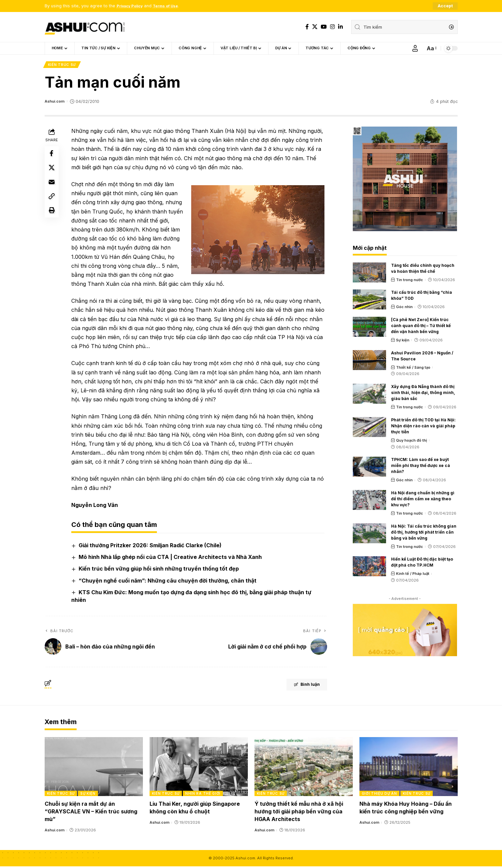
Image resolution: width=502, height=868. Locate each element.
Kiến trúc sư (62, 66)
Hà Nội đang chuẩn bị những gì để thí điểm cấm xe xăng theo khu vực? (423, 500)
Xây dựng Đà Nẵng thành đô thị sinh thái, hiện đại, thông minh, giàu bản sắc (423, 394)
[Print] (53, 220)
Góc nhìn (404, 308)
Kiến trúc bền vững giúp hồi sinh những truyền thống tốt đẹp (160, 570)
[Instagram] (332, 27)
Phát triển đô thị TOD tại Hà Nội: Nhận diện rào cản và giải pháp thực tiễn (423, 427)
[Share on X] (53, 172)
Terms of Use (173, 6)
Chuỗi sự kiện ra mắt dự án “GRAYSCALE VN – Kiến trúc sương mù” (91, 813)
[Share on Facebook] (53, 156)
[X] (315, 27)
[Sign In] (415, 49)
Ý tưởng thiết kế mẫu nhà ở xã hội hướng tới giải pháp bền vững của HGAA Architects (299, 813)
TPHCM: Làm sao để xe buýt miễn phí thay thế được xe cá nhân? (421, 467)
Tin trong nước (410, 281)
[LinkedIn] (340, 27)
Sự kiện (403, 341)
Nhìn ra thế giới (203, 795)
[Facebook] (307, 27)
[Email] (53, 188)
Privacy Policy (132, 6)
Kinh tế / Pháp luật (413, 575)
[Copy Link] (53, 204)
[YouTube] (324, 27)
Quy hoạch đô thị (412, 442)
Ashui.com (56, 103)
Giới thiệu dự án (379, 795)
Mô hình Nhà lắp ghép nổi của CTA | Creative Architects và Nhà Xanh (172, 559)
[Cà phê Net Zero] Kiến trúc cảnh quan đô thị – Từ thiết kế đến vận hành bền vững (421, 327)
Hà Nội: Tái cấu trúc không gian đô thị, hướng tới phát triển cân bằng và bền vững (424, 533)
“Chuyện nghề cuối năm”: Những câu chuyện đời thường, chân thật (169, 582)
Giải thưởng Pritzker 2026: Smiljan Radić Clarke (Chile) (151, 547)
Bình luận (300, 687)
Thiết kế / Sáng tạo (413, 369)
